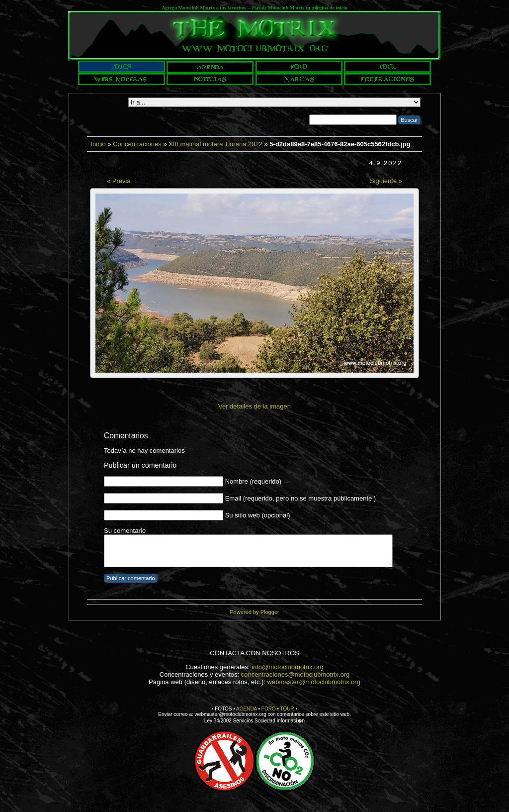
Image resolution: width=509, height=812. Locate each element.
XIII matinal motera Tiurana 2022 (215, 144)
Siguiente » (386, 181)
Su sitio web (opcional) (258, 515)
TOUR (287, 709)
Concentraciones (137, 144)
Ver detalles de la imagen (254, 406)
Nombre (237, 481)
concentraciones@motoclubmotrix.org (295, 674)
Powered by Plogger (254, 612)
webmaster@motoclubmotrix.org (314, 682)
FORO (269, 709)
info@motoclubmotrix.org (288, 667)
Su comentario (125, 531)
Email (233, 498)
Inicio (98, 144)
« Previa (119, 181)
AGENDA (247, 709)
